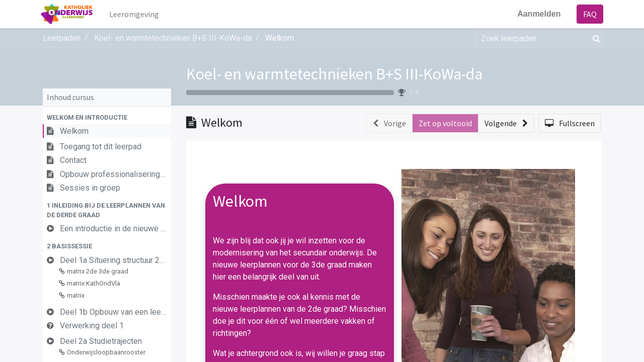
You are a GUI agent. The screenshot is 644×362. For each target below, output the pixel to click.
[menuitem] (137, 14)
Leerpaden (62, 38)
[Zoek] (594, 38)
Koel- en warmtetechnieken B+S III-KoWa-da (334, 74)
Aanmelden (537, 14)
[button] (107, 117)
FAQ (588, 14)
